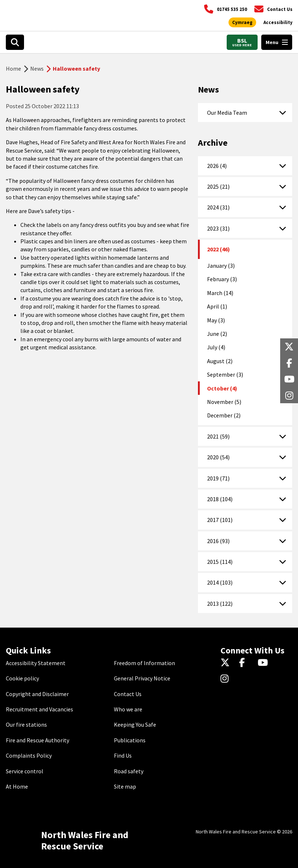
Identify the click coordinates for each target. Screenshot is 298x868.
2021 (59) (218, 436)
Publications (130, 740)
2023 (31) (218, 228)
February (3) (222, 279)
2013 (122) (220, 604)
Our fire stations (26, 724)
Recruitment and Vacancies (39, 709)
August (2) (220, 361)
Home (13, 68)
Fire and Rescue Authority (37, 740)
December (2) (224, 415)
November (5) (224, 402)
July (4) (216, 347)
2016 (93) (218, 541)
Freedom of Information (144, 663)
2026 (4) (217, 166)
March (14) (220, 293)
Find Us (123, 755)
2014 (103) (220, 582)
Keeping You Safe (135, 724)
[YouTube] (264, 663)
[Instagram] (227, 679)
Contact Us (128, 694)
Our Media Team (227, 113)
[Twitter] (227, 663)
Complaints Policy (29, 755)
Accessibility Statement (36, 663)
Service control (25, 771)
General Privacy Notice (142, 678)
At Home (17, 786)
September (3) (225, 374)
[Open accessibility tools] (278, 23)
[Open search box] (15, 42)
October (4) (222, 388)
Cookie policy (22, 678)
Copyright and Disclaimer (37, 694)
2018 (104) (220, 499)
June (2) (217, 334)
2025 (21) (218, 186)
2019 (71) (218, 478)
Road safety (129, 771)
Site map (125, 786)
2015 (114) (220, 562)
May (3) (216, 320)
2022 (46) (218, 249)
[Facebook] (245, 663)
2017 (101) (220, 520)
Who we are (128, 709)
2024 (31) (218, 207)
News (37, 68)
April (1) (217, 306)
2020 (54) (218, 457)
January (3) (221, 266)
